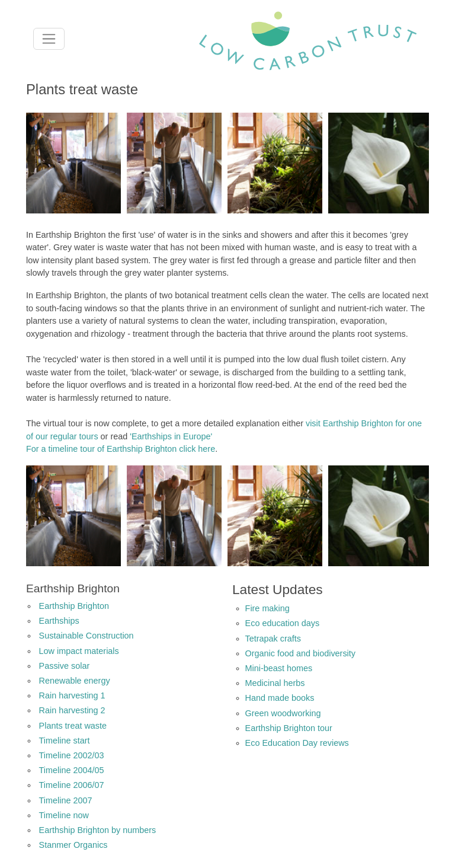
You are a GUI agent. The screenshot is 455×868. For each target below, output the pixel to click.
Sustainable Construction (86, 636)
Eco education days (283, 623)
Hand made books (280, 698)
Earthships (59, 621)
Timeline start (65, 741)
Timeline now (64, 815)
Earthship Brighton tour (289, 728)
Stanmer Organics (73, 845)
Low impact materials (79, 651)
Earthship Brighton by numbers (98, 830)
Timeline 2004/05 (72, 770)
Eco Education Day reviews (297, 743)
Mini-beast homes (279, 668)
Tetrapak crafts (273, 639)
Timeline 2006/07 (72, 785)
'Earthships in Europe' (171, 436)
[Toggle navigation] (49, 39)
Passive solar (65, 666)
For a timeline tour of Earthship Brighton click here (121, 449)
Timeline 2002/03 (72, 755)
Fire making (267, 608)
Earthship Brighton (74, 606)
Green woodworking (283, 713)
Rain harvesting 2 (72, 710)
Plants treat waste (73, 726)
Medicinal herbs (275, 683)
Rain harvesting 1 (72, 695)
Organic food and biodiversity (300, 653)
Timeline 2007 (66, 800)
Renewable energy (75, 681)
